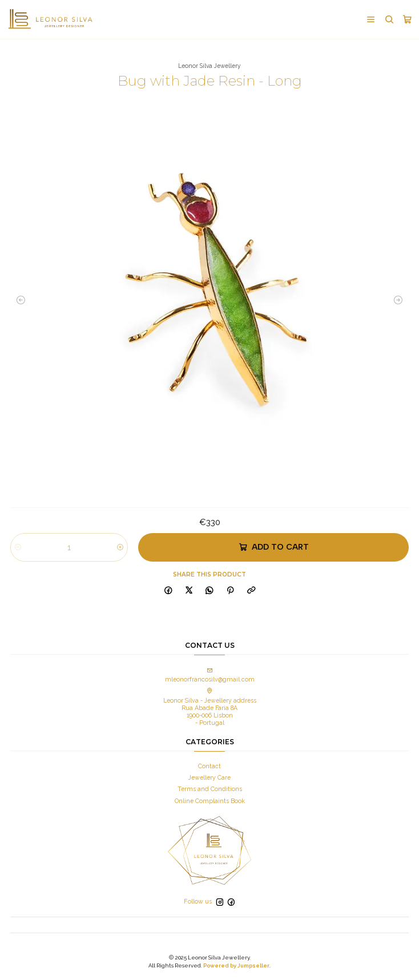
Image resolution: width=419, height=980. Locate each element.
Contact (210, 765)
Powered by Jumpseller (236, 965)
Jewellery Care (210, 777)
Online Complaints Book (210, 800)
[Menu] (371, 19)
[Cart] (407, 19)
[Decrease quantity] (18, 547)
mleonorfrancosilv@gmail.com (210, 675)
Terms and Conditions (210, 789)
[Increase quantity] (120, 547)
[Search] (389, 19)
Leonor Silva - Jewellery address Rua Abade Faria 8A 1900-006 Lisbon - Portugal (210, 707)
